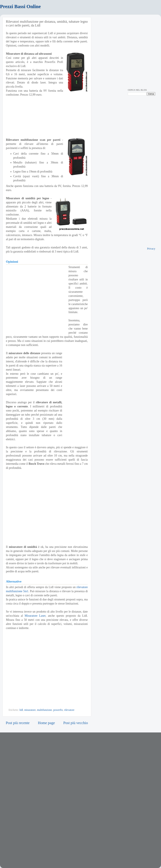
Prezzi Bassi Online (20, 6)
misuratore (30, 710)
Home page (46, 723)
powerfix (58, 710)
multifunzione (44, 710)
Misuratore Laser (35, 616)
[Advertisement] (33, 298)
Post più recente (18, 723)
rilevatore (69, 710)
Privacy (151, 249)
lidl (21, 710)
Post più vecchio (76, 723)
